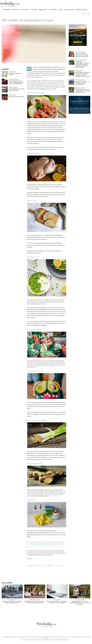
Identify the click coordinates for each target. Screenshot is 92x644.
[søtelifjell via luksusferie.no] (78, 47)
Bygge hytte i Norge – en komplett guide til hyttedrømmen (82, 83)
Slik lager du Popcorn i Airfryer (15, 74)
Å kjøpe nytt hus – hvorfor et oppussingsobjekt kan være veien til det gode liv (80, 603)
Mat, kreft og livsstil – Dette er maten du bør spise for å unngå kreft (82, 55)
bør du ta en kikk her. (53, 496)
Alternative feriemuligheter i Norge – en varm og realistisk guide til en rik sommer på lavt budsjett (83, 64)
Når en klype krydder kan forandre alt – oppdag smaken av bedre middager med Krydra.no (83, 74)
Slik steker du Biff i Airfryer (16, 97)
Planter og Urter (13, 79)
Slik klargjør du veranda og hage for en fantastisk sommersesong (83, 91)
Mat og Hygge (12, 71)
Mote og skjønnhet (80, 52)
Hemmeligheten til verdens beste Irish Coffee (17, 89)
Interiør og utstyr (80, 80)
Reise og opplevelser (81, 60)
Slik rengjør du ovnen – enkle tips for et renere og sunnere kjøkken (57, 602)
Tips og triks (57, 599)
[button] (88, 14)
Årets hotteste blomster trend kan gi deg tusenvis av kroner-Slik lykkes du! (16, 82)
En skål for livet (13, 87)
